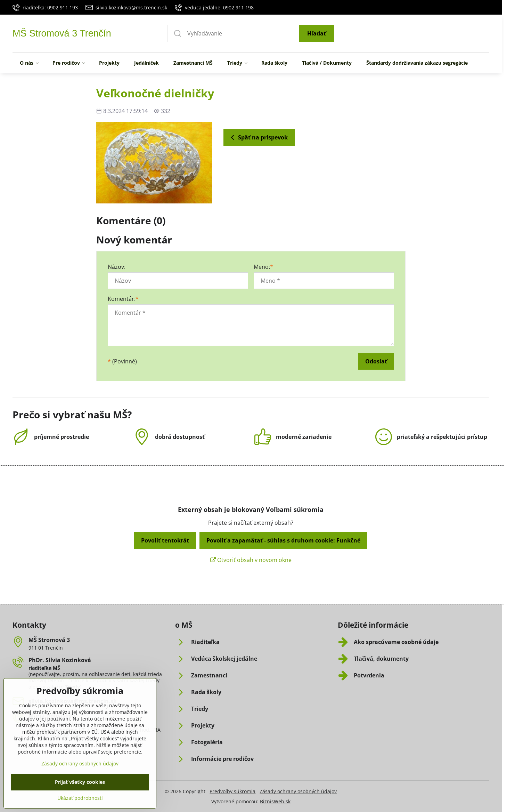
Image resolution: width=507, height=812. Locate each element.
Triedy (72, 687)
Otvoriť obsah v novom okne (251, 560)
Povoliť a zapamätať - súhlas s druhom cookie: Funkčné (283, 540)
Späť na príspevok (258, 137)
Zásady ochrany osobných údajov (298, 791)
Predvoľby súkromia (232, 791)
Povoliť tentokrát (165, 540)
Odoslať (376, 361)
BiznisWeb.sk (275, 801)
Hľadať (317, 33)
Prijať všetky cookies (80, 797)
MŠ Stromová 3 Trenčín (62, 34)
